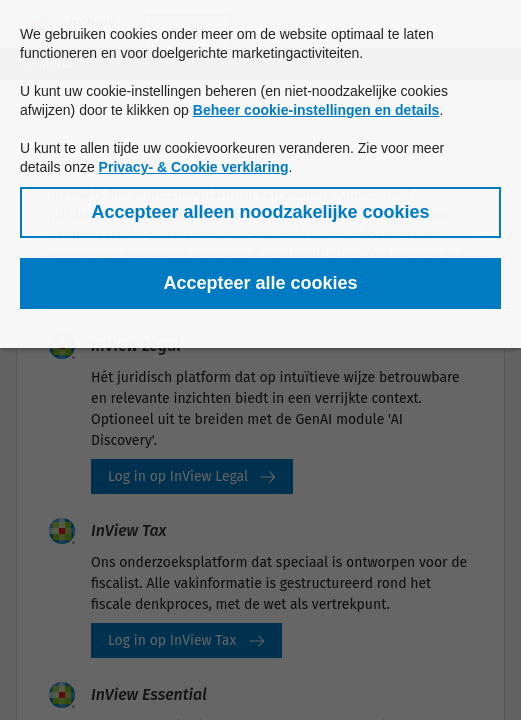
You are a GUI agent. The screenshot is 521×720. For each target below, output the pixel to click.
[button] (260, 212)
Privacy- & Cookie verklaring (194, 167)
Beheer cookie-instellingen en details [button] (316, 110)
